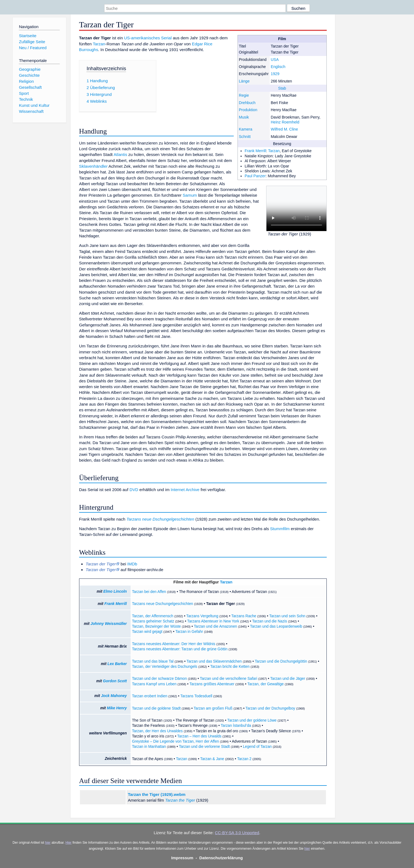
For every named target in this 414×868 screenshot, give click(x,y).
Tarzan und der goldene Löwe (252, 720)
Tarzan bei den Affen (149, 592)
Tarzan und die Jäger (288, 679)
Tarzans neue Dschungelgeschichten (160, 519)
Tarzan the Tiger (180, 800)
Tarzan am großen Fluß (213, 708)
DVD (134, 490)
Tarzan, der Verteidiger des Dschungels (165, 667)
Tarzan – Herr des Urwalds (199, 736)
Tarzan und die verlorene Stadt (204, 747)
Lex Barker (117, 664)
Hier (68, 843)
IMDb (132, 564)
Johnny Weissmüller (109, 624)
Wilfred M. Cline (284, 129)
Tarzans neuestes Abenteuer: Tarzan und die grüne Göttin (180, 649)
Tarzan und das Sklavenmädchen (214, 661)
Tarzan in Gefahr (189, 632)
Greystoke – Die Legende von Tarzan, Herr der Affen (175, 741)
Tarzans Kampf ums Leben (154, 684)
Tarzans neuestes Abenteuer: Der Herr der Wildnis (174, 644)
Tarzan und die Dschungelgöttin (281, 661)
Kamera (246, 129)
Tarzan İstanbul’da (236, 726)
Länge (244, 81)
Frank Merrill (255, 151)
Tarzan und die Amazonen (215, 626)
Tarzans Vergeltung (202, 616)
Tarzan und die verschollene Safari (229, 679)
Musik (244, 117)
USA (275, 60)
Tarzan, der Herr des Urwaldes (157, 731)
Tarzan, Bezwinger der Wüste (156, 626)
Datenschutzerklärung (221, 858)
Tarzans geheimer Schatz (153, 621)
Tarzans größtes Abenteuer (212, 684)
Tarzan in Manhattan (149, 747)
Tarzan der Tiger (220, 604)
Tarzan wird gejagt (147, 632)
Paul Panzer (255, 176)
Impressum (182, 858)
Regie (244, 95)
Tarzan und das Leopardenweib (276, 626)
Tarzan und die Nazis (269, 621)
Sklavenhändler (93, 166)
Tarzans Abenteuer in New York (213, 621)
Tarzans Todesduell (196, 696)
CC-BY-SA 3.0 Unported (237, 833)
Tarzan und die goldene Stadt (156, 708)
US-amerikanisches (142, 38)
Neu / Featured (33, 48)
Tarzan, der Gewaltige (265, 684)
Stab (282, 88)
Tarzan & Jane (212, 759)
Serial (166, 38)
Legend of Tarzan (257, 747)
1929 (275, 74)
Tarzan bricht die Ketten (230, 667)
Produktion (248, 110)
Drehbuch (247, 103)
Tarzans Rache (244, 616)
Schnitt (245, 137)
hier (48, 843)
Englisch (278, 67)
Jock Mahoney (114, 696)
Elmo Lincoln (115, 591)
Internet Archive (185, 490)
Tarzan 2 (244, 759)
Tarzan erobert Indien (150, 696)
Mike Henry (117, 708)
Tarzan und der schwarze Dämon (159, 679)
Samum (190, 195)
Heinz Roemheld (285, 122)
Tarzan (274, 151)
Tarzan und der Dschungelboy (270, 708)
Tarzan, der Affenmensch (153, 616)
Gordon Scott (115, 681)
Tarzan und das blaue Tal (153, 661)
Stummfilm (280, 529)
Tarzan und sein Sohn (287, 616)
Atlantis (120, 154)
